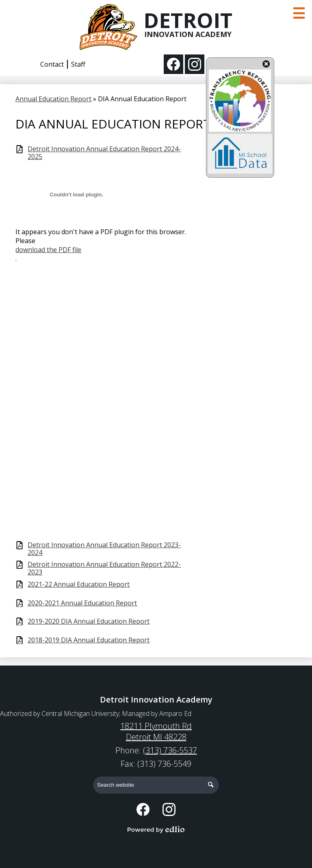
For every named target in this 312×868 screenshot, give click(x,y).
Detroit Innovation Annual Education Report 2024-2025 (104, 153)
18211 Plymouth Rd (156, 731)
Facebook (173, 66)
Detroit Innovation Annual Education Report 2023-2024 (104, 549)
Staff (78, 64)
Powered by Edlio (156, 829)
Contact (52, 64)
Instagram (195, 66)
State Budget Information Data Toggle (266, 64)
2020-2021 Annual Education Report (82, 603)
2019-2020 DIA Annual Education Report (89, 621)
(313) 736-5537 (170, 750)
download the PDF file (48, 250)
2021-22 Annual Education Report (79, 584)
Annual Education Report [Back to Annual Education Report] (53, 99)
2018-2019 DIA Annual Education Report (89, 640)
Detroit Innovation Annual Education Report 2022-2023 (104, 568)
